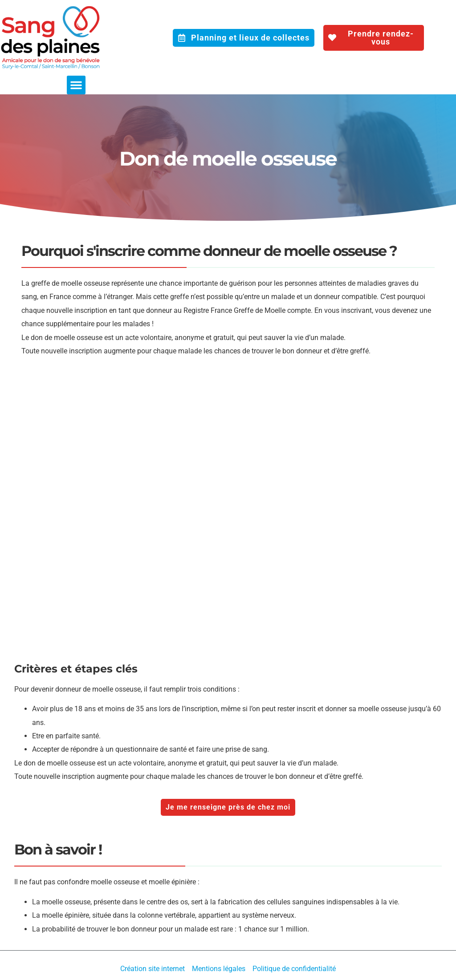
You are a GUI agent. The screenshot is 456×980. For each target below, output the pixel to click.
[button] (76, 85)
